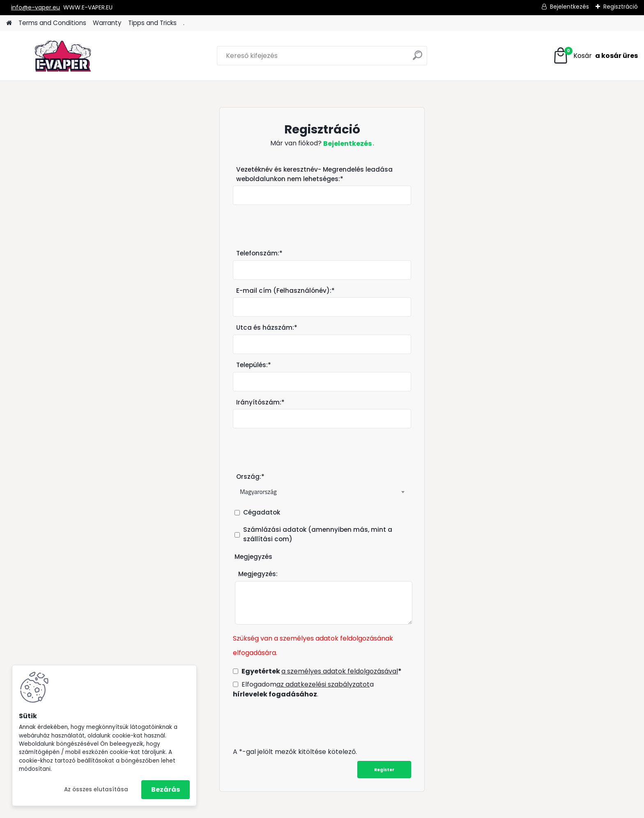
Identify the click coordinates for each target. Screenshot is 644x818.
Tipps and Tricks (152, 23)
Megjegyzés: (258, 574)
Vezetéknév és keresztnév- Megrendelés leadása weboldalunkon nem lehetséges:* (314, 174)
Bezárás (166, 789)
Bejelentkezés (569, 7)
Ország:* (250, 477)
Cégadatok (262, 512)
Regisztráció (621, 7)
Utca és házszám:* (267, 327)
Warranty (107, 23)
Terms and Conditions (52, 23)
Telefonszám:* (259, 253)
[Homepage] (9, 23)
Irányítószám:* (260, 402)
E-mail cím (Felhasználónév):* (285, 291)
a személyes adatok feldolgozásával (340, 671)
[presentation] (295, 723)
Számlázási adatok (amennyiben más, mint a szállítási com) (318, 534)
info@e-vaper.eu (36, 7)
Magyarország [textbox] (258, 492)
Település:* (254, 365)
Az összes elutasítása (96, 789)
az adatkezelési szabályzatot (323, 684)
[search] (417, 59)
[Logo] (63, 56)
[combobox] (322, 492)
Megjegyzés (253, 557)
